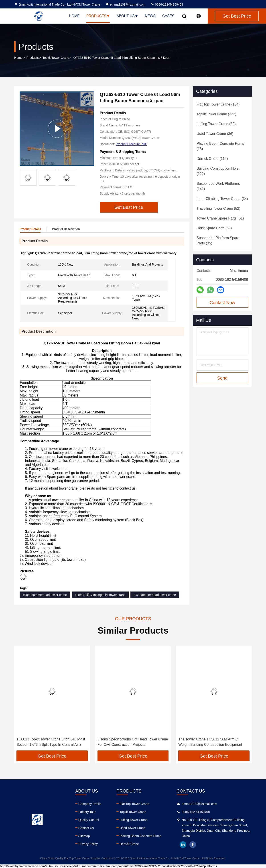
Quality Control (89, 820)
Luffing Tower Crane (133, 820)
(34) (222, 199)
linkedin (183, 845)
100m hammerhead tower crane (45, 595)
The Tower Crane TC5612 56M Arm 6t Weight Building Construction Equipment (210, 742)
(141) (218, 186)
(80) (216, 124)
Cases (168, 16)
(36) (215, 134)
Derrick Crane (129, 844)
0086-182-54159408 (167, 4)
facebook (193, 845)
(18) (220, 146)
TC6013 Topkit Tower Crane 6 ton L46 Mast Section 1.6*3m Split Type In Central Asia (51, 742)
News (150, 16)
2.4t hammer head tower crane (155, 595)
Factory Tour (87, 812)
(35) (218, 241)
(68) (214, 228)
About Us (128, 16)
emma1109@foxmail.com (125, 4)
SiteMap (84, 836)
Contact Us (86, 828)
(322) (216, 114)
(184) (218, 104)
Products (98, 16)
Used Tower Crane (132, 828)
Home (74, 16)
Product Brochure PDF (131, 144)
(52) (218, 208)
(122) (218, 171)
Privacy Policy (88, 844)
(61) (220, 218)
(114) (212, 159)
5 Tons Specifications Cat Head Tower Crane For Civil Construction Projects (133, 742)
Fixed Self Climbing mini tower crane (100, 595)
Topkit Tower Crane (56, 58)
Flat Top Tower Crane (134, 804)
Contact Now (222, 303)
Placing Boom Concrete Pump (140, 836)
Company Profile (90, 804)
